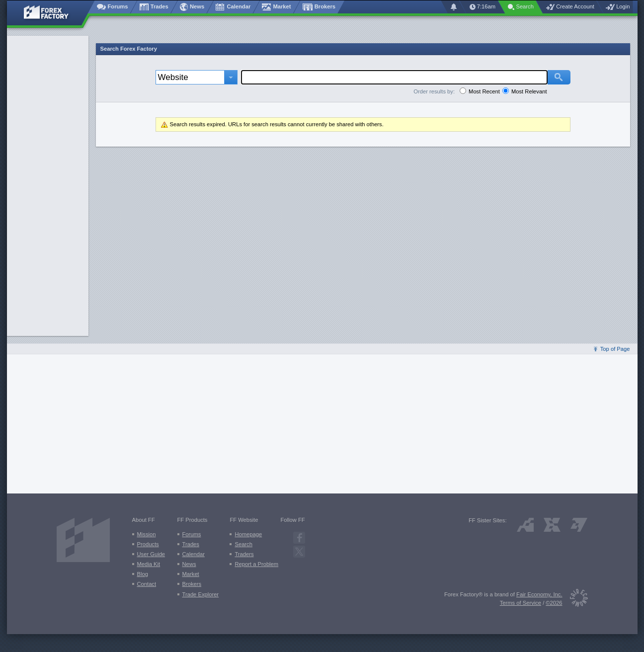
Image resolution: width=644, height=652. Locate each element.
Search (243, 544)
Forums (192, 534)
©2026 (554, 603)
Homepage (248, 534)
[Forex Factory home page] (51, 13)
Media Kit (149, 564)
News (189, 564)
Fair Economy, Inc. (539, 594)
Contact (147, 584)
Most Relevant (529, 91)
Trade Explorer (201, 594)
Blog (143, 574)
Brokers (192, 584)
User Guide (151, 554)
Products (148, 544)
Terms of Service (521, 603)
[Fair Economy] (575, 600)
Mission (147, 534)
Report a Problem (256, 564)
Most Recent (484, 91)
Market (191, 574)
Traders (244, 554)
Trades (191, 544)
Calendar (194, 554)
